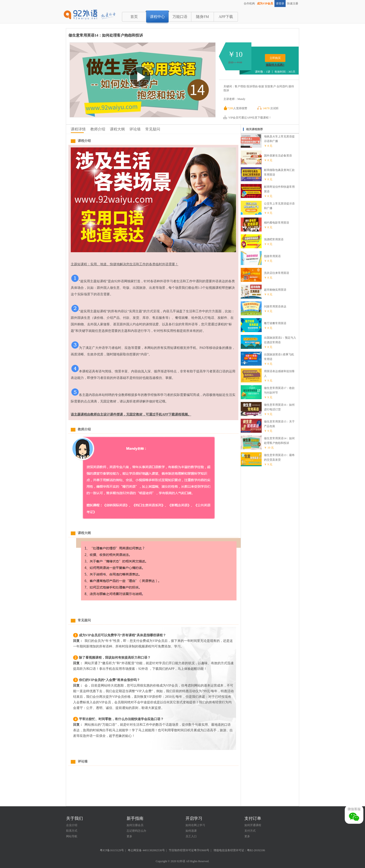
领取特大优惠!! (275, 65)
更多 (129, 836)
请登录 (280, 3)
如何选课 (191, 831)
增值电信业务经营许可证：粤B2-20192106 (239, 850)
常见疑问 (153, 129)
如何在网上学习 (195, 825)
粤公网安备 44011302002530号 (146, 850)
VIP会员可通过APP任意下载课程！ (247, 118)
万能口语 (180, 17)
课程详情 (78, 129)
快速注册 (293, 3)
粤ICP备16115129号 (112, 850)
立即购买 (275, 58)
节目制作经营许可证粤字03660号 (189, 850)
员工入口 (191, 836)
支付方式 (250, 831)
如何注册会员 (135, 825)
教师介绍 (98, 129)
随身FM (202, 17)
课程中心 (157, 17)
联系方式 (72, 831)
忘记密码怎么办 (136, 831)
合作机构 (249, 3)
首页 (134, 17)
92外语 (181, 861)
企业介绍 (72, 825)
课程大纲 (117, 129)
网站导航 (72, 836)
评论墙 (135, 129)
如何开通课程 (253, 825)
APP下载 (226, 17)
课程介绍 (84, 141)
